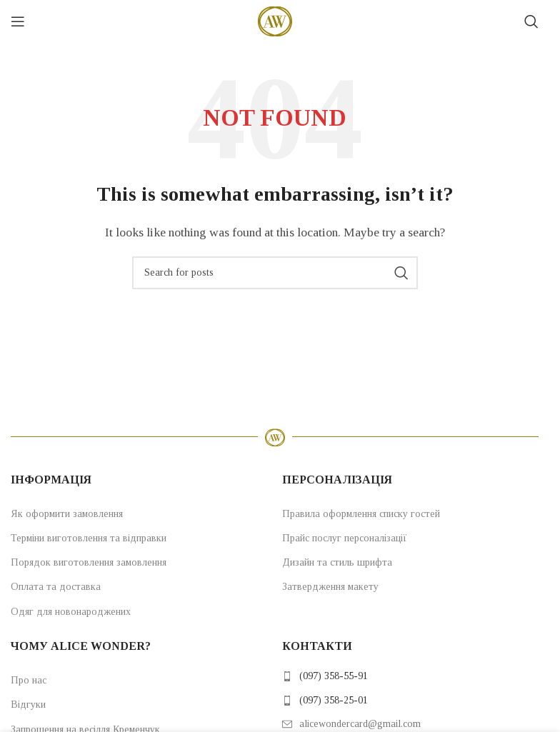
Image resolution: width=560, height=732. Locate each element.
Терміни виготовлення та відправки (89, 538)
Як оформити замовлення (67, 514)
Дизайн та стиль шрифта (337, 562)
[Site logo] (275, 20)
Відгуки (28, 705)
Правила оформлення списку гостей (361, 514)
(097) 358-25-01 (334, 700)
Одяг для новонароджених (71, 612)
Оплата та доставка (56, 587)
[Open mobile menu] (18, 21)
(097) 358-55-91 (334, 676)
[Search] (531, 21)
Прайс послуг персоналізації (345, 538)
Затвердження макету (330, 587)
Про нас (29, 680)
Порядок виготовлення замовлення (89, 562)
